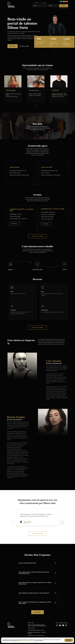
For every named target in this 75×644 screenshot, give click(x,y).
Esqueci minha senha (64, 8)
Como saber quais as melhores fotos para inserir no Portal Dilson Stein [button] (34, 573)
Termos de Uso (31, 641)
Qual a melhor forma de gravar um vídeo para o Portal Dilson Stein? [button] (35, 603)
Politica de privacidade (23, 641)
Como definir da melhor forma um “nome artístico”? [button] (34, 593)
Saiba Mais (12, 46)
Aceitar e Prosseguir (69, 640)
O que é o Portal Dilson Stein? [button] (27, 563)
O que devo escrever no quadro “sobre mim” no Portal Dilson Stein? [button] (35, 583)
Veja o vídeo (24, 46)
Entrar (64, 6)
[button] (35, 105)
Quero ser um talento (38, 236)
